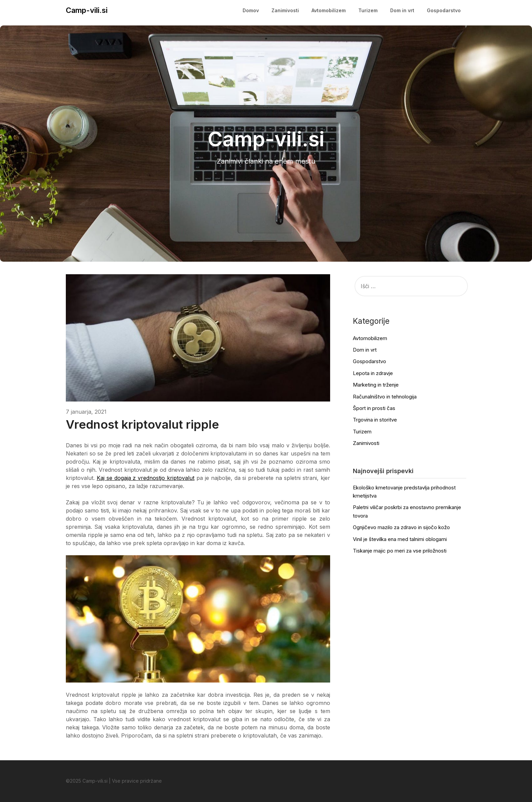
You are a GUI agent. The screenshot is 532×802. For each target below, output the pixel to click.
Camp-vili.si (87, 10)
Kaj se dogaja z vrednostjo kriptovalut (146, 478)
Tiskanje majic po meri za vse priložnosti (400, 551)
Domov (251, 10)
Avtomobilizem (329, 10)
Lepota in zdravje (373, 373)
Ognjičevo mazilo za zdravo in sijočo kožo (401, 527)
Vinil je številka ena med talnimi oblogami (400, 539)
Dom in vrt (402, 10)
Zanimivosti (285, 10)
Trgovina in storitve (375, 420)
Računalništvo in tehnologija (385, 397)
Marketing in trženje (376, 385)
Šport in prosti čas (374, 408)
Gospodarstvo (444, 10)
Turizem (368, 10)
